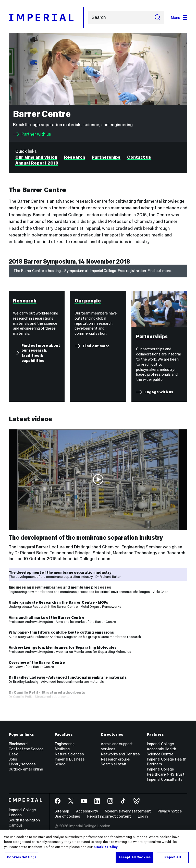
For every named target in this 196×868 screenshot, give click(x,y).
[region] (98, 849)
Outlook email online (26, 773)
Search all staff (114, 768)
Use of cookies (67, 820)
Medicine (62, 753)
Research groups (115, 763)
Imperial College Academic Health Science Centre (161, 753)
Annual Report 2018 (37, 163)
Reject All (173, 857)
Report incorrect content (109, 820)
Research (75, 157)
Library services (22, 768)
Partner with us (32, 134)
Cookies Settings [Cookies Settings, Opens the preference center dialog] (22, 857)
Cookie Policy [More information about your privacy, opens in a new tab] (106, 847)
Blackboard (18, 748)
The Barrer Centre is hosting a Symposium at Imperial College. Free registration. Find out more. (93, 271)
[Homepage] (46, 17)
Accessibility (87, 815)
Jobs (13, 763)
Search (88, 18)
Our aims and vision (36, 157)
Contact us (139, 157)
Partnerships (106, 157)
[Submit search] (157, 18)
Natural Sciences (69, 758)
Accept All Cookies (134, 857)
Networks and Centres (120, 758)
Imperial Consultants (165, 783)
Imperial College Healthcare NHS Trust (166, 776)
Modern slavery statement (128, 815)
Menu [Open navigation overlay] (179, 18)
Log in (143, 820)
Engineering (65, 748)
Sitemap (62, 815)
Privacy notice (170, 815)
